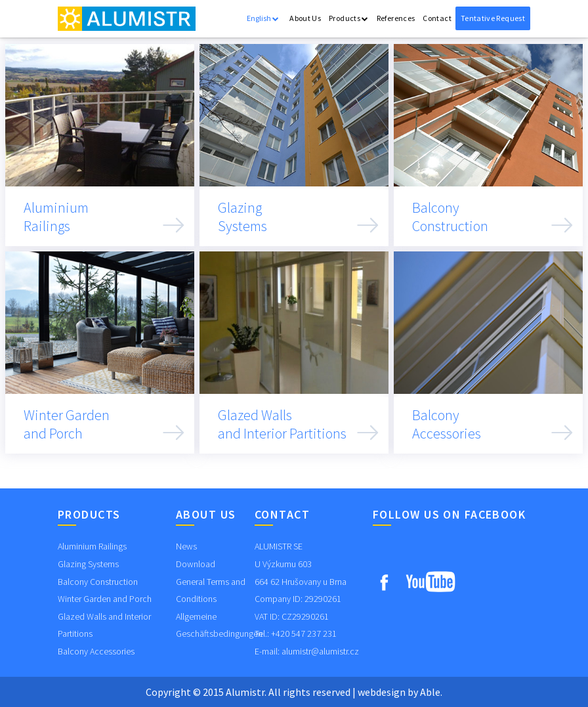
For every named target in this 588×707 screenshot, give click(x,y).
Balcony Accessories (96, 651)
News (186, 546)
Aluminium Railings (92, 546)
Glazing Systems (88, 564)
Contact (437, 18)
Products (349, 18)
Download (196, 564)
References (396, 18)
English (263, 18)
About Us (305, 18)
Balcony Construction (98, 582)
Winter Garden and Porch (105, 599)
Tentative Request (493, 18)
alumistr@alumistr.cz (320, 651)
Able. (431, 692)
